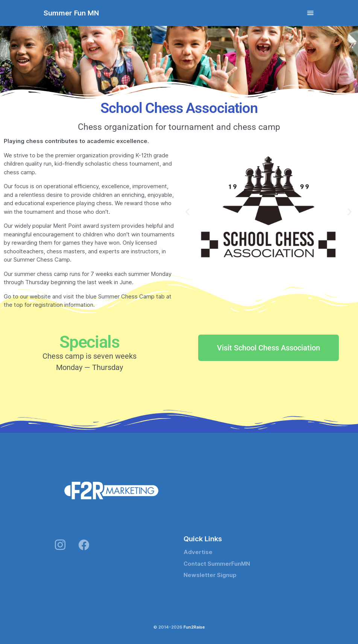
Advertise (198, 552)
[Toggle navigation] (310, 13)
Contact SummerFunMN (217, 564)
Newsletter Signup (210, 575)
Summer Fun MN (71, 13)
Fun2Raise (194, 627)
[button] (187, 212)
